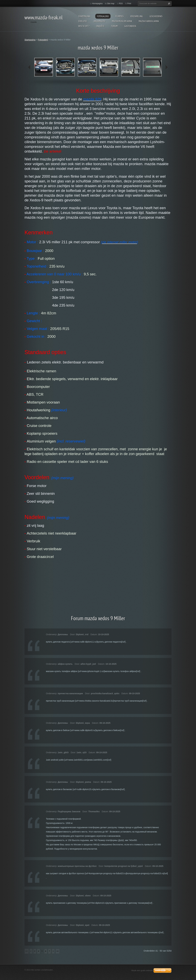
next (167, 67)
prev (29, 67)
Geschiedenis (156, 16)
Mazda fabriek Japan (149, 21)
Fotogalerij (103, 16)
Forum (114, 26)
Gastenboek (130, 26)
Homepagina (97, 4)
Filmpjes (120, 16)
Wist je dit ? (84, 26)
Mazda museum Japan (122, 21)
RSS (121, 4)
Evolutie (83, 21)
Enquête (100, 26)
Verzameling (137, 16)
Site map (111, 4)
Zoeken (169, 4)
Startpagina (84, 16)
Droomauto (99, 21)
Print (129, 4)
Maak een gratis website (142, 970)
